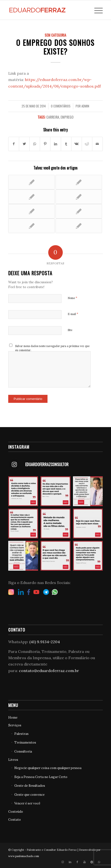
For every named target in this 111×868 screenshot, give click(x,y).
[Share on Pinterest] (45, 144)
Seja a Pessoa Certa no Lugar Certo (41, 777)
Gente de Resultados (30, 786)
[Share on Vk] (77, 144)
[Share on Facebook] (14, 144)
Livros (13, 760)
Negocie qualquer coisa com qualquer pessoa (48, 768)
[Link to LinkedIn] (70, 862)
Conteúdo (16, 812)
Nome (72, 298)
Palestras (21, 734)
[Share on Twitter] (24, 144)
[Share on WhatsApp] (35, 144)
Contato (15, 820)
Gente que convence (29, 795)
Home (13, 718)
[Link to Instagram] (63, 862)
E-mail (73, 314)
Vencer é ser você (27, 803)
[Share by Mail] (97, 144)
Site (70, 330)
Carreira (53, 117)
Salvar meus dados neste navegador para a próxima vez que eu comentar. (52, 348)
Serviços (15, 725)
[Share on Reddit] (87, 144)
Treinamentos (25, 742)
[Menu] (96, 10)
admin (85, 106)
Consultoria (23, 751)
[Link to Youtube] (85, 862)
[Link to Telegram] (92, 862)
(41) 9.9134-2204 (45, 642)
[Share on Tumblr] (66, 144)
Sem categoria (55, 35)
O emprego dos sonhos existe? (55, 47)
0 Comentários (61, 106)
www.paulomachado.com (24, 856)
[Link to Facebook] (77, 862)
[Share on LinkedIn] (55, 144)
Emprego (67, 117)
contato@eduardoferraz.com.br (49, 671)
